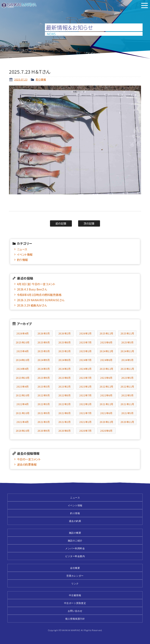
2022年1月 (85, 404)
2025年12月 (106, 333)
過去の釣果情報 (27, 464)
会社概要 (75, 568)
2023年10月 (23, 378)
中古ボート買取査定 (75, 603)
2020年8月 (65, 431)
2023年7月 (85, 378)
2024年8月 (65, 360)
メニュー (145, 5)
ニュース (22, 249)
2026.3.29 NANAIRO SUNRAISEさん (41, 300)
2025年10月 (23, 342)
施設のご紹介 (75, 541)
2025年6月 (106, 342)
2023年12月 (106, 369)
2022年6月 (106, 395)
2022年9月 (44, 395)
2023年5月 (127, 378)
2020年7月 (85, 431)
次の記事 (89, 223)
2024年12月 (106, 351)
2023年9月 (44, 378)
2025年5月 (127, 342)
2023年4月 (23, 386)
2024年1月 (85, 369)
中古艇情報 (75, 595)
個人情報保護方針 (75, 619)
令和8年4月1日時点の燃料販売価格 (39, 295)
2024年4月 (23, 369)
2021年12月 (106, 404)
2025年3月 (44, 351)
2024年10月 (23, 360)
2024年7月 (85, 360)
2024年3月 (44, 369)
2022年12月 (106, 386)
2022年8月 (65, 395)
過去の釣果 (75, 521)
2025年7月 (85, 342)
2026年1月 (85, 333)
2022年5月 (127, 395)
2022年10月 (23, 395)
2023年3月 (44, 386)
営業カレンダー (75, 576)
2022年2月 (65, 404)
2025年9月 (44, 342)
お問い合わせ (75, 611)
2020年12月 (106, 422)
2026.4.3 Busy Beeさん (32, 289)
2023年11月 (127, 369)
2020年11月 (127, 422)
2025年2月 (65, 351)
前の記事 (61, 223)
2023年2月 (65, 386)
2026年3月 (44, 333)
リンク (75, 584)
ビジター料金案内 (75, 556)
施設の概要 (75, 533)
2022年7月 (85, 395)
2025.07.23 (21, 79)
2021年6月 (106, 413)
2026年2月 (65, 333)
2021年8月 (65, 413)
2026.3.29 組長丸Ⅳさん (32, 305)
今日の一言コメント (29, 459)
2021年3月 (44, 422)
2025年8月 (65, 342)
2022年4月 (23, 404)
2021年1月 (85, 422)
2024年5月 (127, 360)
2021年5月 (127, 413)
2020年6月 (106, 431)
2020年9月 (44, 431)
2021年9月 (44, 413)
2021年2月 (65, 422)
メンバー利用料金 (75, 548)
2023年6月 (106, 378)
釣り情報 (41, 79)
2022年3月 (44, 404)
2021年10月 (23, 413)
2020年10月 (23, 431)
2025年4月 (23, 351)
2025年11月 (127, 333)
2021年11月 (127, 404)
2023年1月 (85, 386)
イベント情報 (25, 254)
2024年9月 (44, 360)
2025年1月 (85, 351)
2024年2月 (65, 369)
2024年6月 (106, 360)
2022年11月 (127, 386)
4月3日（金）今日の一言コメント (36, 284)
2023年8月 (65, 378)
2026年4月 (23, 333)
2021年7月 (85, 413)
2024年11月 (127, 351)
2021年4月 (23, 422)
